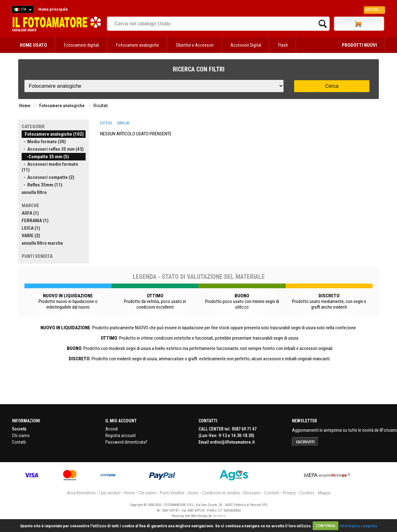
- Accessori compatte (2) (48, 177)
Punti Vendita (172, 493)
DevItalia (219, 516)
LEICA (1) (31, 228)
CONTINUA (326, 526)
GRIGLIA (123, 123)
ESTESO (106, 123)
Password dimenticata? (126, 442)
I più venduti (110, 493)
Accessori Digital (246, 45)
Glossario (252, 493)
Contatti (19, 442)
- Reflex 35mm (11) (42, 185)
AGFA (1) (30, 213)
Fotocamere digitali (82, 45)
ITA (22, 10)
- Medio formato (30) (44, 142)
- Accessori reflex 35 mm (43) (53, 149)
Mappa (324, 493)
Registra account (121, 436)
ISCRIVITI (306, 442)
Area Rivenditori (81, 493)
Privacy (289, 493)
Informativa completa (358, 526)
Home (25, 106)
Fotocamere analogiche (138, 45)
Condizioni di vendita (221, 493)
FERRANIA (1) (35, 221)
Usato (193, 493)
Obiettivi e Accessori (195, 45)
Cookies (307, 493)
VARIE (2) (31, 236)
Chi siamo (21, 436)
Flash (283, 45)
